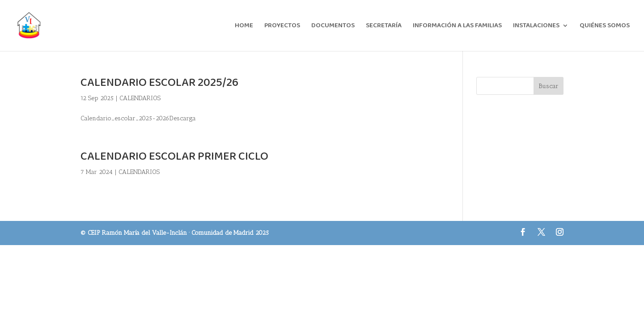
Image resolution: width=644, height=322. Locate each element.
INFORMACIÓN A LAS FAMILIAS (457, 27)
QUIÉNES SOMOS (605, 27)
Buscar (549, 86)
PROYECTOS (282, 27)
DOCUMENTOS (333, 27)
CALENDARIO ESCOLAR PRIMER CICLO (174, 157)
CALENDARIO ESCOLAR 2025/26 (159, 83)
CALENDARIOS (140, 98)
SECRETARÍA (384, 27)
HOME (244, 27)
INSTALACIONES (536, 27)
